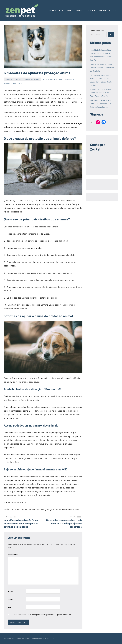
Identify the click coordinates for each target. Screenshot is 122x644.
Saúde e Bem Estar (32, 79)
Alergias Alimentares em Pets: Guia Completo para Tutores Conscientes (101, 104)
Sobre (69, 10)
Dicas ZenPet (56, 10)
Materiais (104, 10)
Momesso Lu (70, 79)
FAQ (115, 10)
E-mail (11, 599)
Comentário (13, 554)
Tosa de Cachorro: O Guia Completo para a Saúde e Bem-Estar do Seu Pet (100, 93)
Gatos (18, 79)
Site (9, 607)
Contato (78, 10)
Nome (11, 591)
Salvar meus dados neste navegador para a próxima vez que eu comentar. (41, 615)
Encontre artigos (97, 30)
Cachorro (9, 79)
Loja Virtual (91, 10)
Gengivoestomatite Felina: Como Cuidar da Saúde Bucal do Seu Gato (102, 67)
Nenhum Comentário (13, 83)
